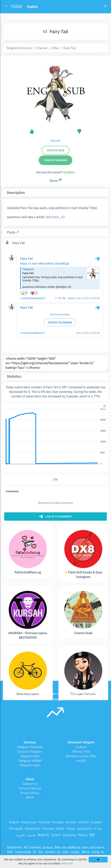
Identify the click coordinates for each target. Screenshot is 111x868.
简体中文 (43, 835)
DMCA (30, 797)
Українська (29, 822)
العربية (20, 835)
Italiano (84, 822)
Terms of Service (30, 788)
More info (67, 863)
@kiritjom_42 (55, 217)
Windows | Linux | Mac (81, 756)
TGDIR (17, 7)
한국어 (56, 835)
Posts (12, 232)
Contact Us (30, 784)
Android (81, 747)
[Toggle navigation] (105, 7)
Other (55, 48)
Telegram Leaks (30, 765)
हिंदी (92, 835)
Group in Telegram (30, 752)
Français (58, 822)
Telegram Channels (30, 747)
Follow (55, 141)
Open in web (55, 150)
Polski (60, 829)
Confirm (69, 172)
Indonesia (69, 835)
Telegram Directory (19, 48)
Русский (44, 822)
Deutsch (71, 822)
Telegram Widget (30, 761)
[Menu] (105, 406)
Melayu (83, 835)
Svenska (48, 829)
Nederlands (33, 829)
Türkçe (70, 829)
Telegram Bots (30, 756)
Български (84, 829)
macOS (81, 761)
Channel (42, 48)
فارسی (31, 835)
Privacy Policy (30, 793)
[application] (55, 436)
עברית (98, 829)
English (14, 822)
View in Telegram (56, 160)
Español (96, 822)
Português (16, 829)
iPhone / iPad (81, 752)
